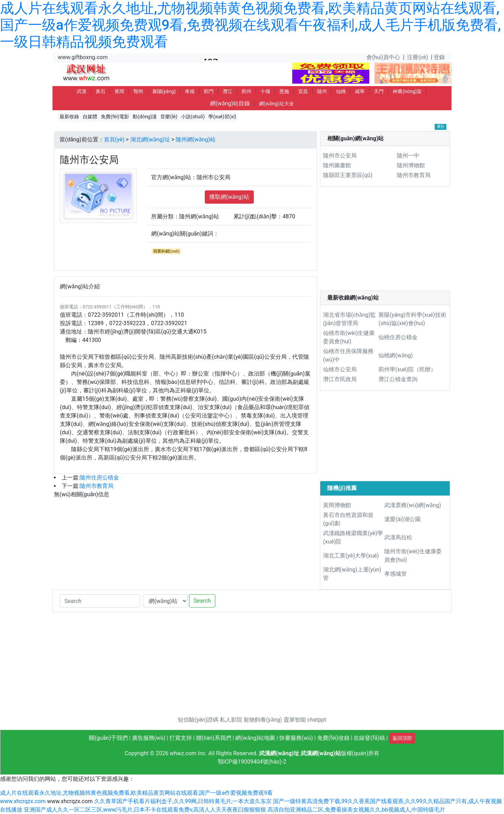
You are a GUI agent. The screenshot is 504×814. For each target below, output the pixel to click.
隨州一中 (408, 156)
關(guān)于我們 (108, 738)
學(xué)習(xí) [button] (222, 117)
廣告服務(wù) (149, 738)
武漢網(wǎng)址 (279, 753)
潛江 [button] (227, 91)
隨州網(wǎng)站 (196, 139)
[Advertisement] (385, 241)
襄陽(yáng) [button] (164, 91)
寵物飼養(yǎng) (263, 720)
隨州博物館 (411, 165)
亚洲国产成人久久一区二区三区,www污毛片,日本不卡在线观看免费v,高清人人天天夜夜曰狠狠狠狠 (145, 810)
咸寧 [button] (360, 91)
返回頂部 (402, 738)
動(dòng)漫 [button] (145, 117)
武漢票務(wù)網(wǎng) (413, 505)
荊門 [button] (209, 91)
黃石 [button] (100, 91)
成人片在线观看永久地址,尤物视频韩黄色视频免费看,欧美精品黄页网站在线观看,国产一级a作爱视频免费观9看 (136, 793)
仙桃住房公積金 (398, 337)
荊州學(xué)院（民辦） (407, 369)
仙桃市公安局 (340, 369)
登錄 (439, 57)
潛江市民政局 (340, 379)
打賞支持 (181, 738)
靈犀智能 (295, 720)
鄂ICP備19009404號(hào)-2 (252, 762)
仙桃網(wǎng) (395, 355)
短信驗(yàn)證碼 (198, 720)
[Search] (100, 601)
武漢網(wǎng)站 (321, 753)
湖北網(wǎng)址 (150, 139)
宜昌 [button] (303, 91)
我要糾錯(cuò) (166, 251)
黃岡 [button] (119, 91)
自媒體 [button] (90, 117)
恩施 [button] (284, 91)
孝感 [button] (190, 91)
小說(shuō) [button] (193, 117)
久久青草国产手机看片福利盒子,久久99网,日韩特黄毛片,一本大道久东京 (183, 801)
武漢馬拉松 (398, 537)
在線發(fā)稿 (369, 738)
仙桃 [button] (341, 91)
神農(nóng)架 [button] (407, 91)
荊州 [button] (246, 91)
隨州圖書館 (337, 165)
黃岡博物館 (337, 505)
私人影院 (231, 720)
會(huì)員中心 (383, 57)
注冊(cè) (418, 57)
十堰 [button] (265, 91)
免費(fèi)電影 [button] (115, 117)
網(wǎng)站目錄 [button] (230, 103)
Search (202, 601)
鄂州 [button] (138, 91)
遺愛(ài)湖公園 (402, 519)
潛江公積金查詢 (398, 379)
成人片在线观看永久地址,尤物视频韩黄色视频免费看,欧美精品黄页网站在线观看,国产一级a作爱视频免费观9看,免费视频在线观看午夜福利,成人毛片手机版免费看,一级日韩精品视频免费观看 (250, 25)
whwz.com (183, 753)
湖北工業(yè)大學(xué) (351, 556)
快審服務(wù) (296, 738)
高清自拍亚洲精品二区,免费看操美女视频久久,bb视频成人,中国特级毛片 (356, 810)
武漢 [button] (82, 91)
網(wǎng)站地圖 (255, 738)
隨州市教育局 (97, 486)
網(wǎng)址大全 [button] (276, 104)
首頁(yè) (114, 139)
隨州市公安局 (340, 156)
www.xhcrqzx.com (23, 801)
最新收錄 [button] (69, 117)
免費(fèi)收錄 (333, 738)
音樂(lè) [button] (169, 117)
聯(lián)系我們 (213, 738)
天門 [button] (379, 91)
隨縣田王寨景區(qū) (348, 175)
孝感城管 (395, 574)
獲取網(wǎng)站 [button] (229, 197)
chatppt (317, 720)
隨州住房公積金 (99, 478)
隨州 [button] (322, 91)
